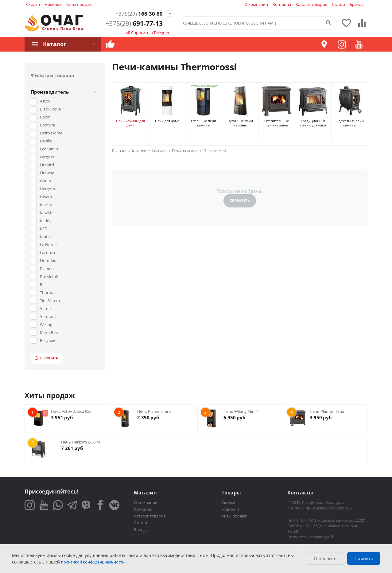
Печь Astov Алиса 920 (71, 411)
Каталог (53, 44)
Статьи (338, 4)
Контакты (282, 4)
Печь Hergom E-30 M (81, 442)
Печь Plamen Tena (327, 411)
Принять (364, 558)
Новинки (53, 4)
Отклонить (325, 558)
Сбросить (46, 358)
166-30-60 (134, 14)
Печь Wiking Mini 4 (241, 411)
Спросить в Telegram (148, 33)
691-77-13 (134, 24)
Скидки (33, 4)
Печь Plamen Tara (154, 411)
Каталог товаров (311, 4)
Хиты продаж (79, 4)
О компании (256, 4)
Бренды (357, 4)
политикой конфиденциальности (93, 562)
